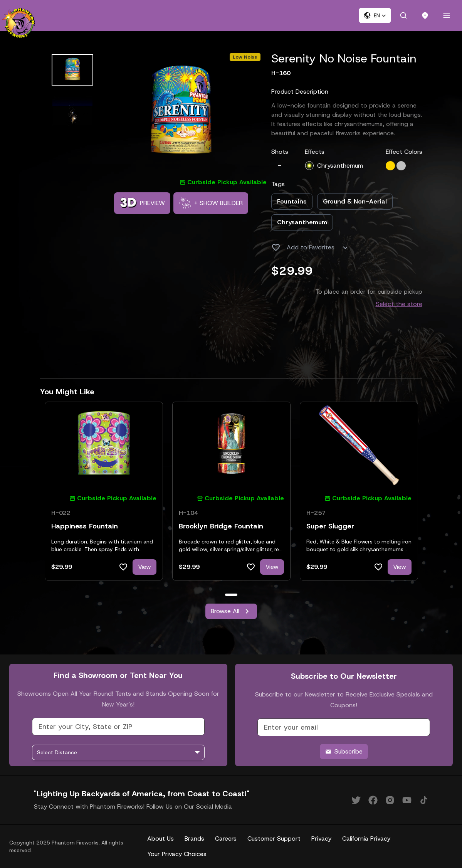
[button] (375, 15)
